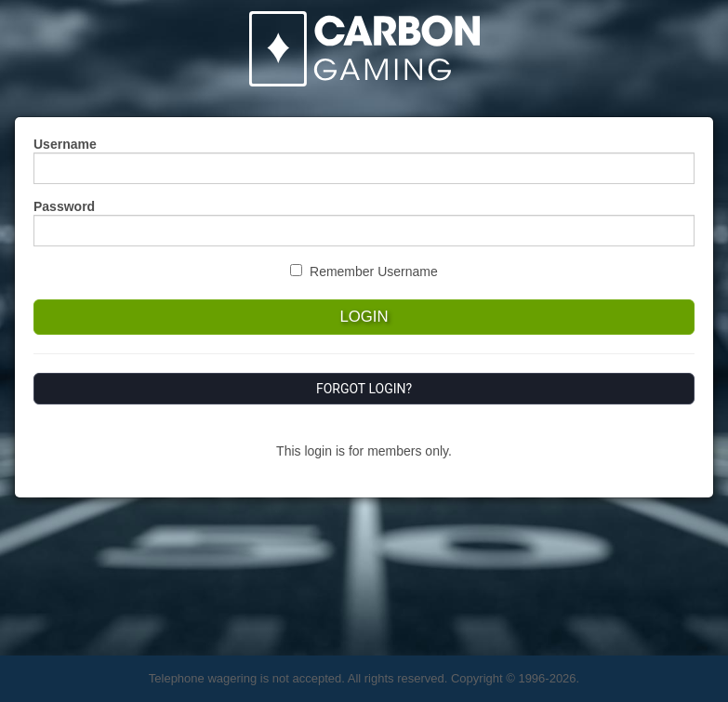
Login (364, 317)
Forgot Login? (364, 389)
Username (65, 144)
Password (64, 206)
